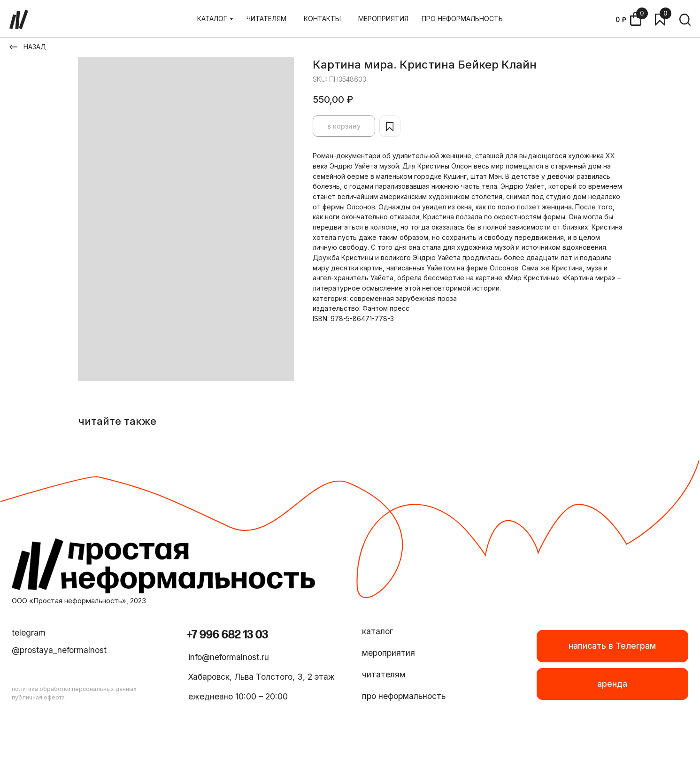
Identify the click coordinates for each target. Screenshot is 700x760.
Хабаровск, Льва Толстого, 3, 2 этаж (262, 677)
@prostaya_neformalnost (59, 650)
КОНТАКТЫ (322, 19)
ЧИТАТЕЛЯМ (266, 19)
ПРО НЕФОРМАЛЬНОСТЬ (462, 19)
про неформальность (404, 696)
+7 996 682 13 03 (227, 635)
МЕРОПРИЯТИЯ (383, 19)
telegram (29, 633)
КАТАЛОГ (212, 19)
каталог (377, 631)
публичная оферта (38, 697)
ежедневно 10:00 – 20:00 (238, 696)
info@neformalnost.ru (229, 657)
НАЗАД (35, 47)
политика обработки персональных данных (74, 689)
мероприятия (388, 653)
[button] (612, 684)
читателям (384, 674)
